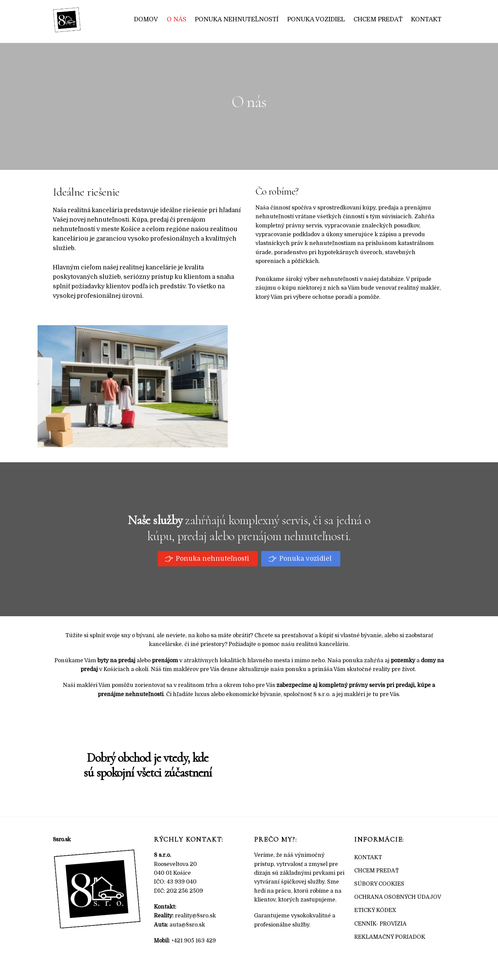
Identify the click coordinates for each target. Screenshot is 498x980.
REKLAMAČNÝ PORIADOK (390, 937)
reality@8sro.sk (195, 916)
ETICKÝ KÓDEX (375, 910)
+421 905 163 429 (194, 941)
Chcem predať (378, 19)
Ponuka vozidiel (316, 19)
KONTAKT (368, 857)
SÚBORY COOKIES (379, 884)
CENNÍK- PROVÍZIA (380, 924)
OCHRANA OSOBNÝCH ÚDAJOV (398, 897)
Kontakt (426, 19)
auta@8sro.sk (187, 925)
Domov (146, 19)
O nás (177, 19)
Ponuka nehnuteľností (237, 19)
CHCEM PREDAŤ (377, 871)
